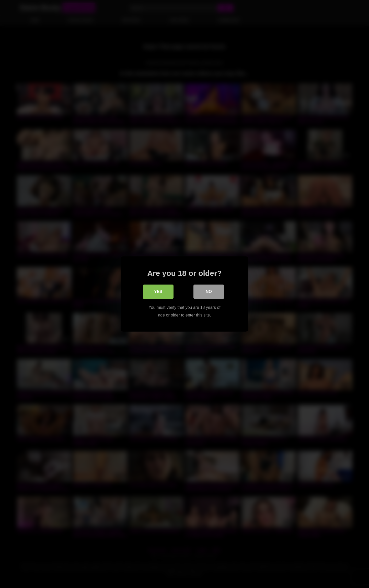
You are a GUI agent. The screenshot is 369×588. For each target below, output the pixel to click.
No (209, 292)
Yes (158, 292)
